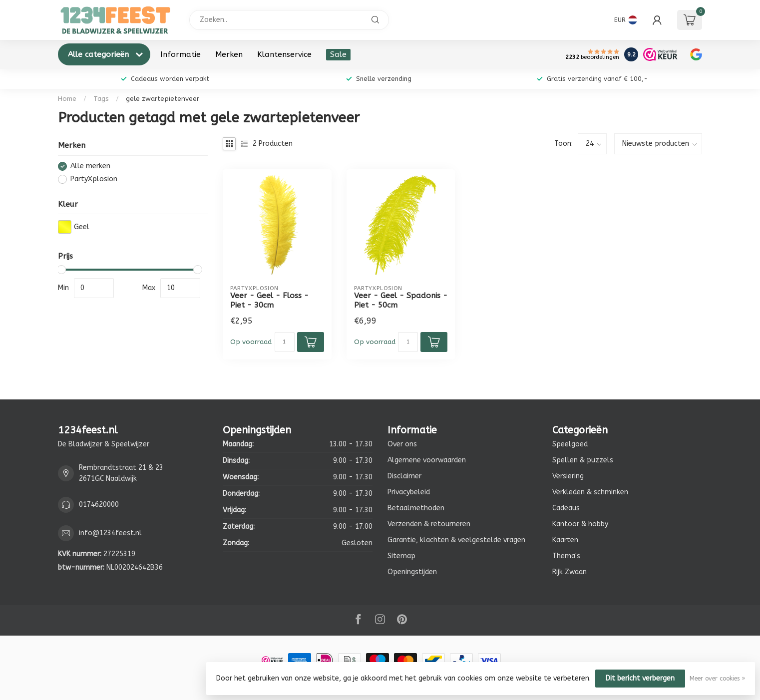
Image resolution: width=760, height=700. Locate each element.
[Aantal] (285, 342)
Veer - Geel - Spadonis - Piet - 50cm (401, 300)
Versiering (568, 476)
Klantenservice (284, 54)
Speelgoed (570, 444)
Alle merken (90, 166)
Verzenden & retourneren (429, 524)
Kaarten (565, 540)
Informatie (181, 54)
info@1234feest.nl (110, 533)
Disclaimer (404, 476)
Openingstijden (412, 572)
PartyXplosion (94, 179)
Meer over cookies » (717, 678)
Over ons (402, 444)
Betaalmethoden (416, 508)
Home (67, 99)
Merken (229, 54)
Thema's (566, 556)
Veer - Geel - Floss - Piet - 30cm (269, 300)
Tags (101, 99)
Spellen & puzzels (583, 460)
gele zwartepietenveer (163, 99)
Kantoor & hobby (580, 524)
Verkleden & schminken (590, 492)
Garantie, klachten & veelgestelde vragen (456, 540)
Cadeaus (566, 508)
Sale (338, 54)
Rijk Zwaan (570, 572)
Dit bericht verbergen (640, 678)
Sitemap (401, 556)
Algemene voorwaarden (427, 460)
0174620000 (99, 505)
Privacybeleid (409, 492)
